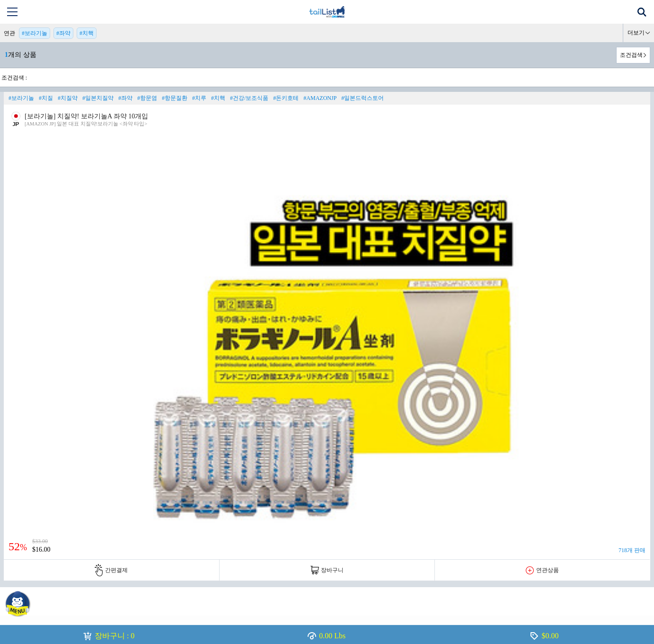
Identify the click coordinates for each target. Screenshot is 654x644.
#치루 (199, 98)
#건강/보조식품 (249, 98)
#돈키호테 (286, 98)
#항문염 (147, 98)
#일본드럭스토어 (362, 98)
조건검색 (631, 55)
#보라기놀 (35, 33)
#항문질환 (175, 98)
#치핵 (87, 33)
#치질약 (68, 98)
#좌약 (63, 33)
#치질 (46, 98)
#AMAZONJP (320, 98)
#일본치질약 (98, 98)
